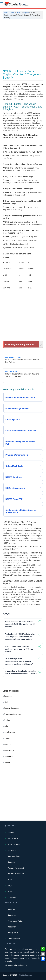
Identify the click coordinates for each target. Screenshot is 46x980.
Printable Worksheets (16, 874)
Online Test (12, 897)
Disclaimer (12, 927)
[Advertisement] (23, 45)
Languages (8, 756)
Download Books (14, 856)
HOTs (10, 880)
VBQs (10, 886)
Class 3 (19, 13)
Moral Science (10, 744)
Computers (8, 696)
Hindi (6, 702)
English (26, 13)
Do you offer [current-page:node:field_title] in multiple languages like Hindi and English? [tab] (19, 661)
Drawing (7, 762)
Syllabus (11, 833)
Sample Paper (13, 838)
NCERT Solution (14, 844)
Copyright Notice (14, 939)
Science (7, 738)
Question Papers (14, 850)
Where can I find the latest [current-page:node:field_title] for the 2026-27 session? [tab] (20, 624)
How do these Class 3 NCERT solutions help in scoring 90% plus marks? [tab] (19, 649)
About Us (11, 909)
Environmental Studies (13, 714)
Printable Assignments (16, 868)
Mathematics (9, 750)
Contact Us (12, 915)
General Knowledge (12, 708)
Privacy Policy (13, 933)
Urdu (6, 726)
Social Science (10, 732)
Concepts (11, 862)
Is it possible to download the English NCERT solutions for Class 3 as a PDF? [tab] (21, 672)
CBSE (12, 13)
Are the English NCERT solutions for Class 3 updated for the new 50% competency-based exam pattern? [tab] (20, 637)
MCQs (10, 892)
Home (6, 13)
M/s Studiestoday (26, 975)
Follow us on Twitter (15, 921)
